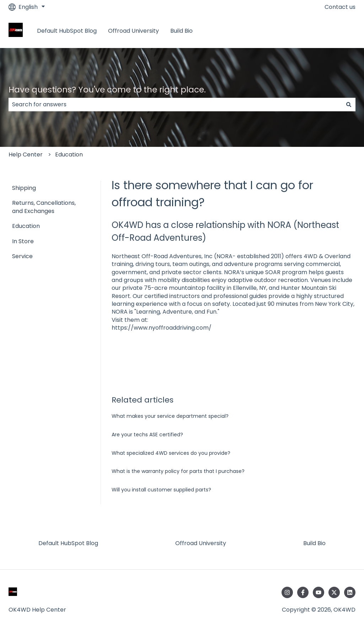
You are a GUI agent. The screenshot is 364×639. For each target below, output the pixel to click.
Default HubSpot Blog (67, 31)
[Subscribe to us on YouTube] (318, 592)
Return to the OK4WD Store (310, 31)
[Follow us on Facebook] (303, 592)
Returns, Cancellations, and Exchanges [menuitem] (44, 207)
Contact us (340, 7)
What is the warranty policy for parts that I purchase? (178, 471)
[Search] (349, 105)
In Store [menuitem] (23, 241)
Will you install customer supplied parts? (161, 490)
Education (69, 155)
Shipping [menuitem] (24, 188)
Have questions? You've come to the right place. (107, 90)
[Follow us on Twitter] (334, 592)
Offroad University (133, 31)
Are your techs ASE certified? (147, 435)
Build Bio (181, 31)
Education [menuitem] (26, 226)
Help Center (26, 155)
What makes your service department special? (170, 416)
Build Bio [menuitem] (314, 543)
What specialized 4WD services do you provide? (171, 453)
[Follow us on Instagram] (287, 592)
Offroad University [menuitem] (201, 543)
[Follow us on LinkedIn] (350, 592)
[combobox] (175, 105)
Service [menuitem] (22, 256)
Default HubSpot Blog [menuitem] (68, 543)
